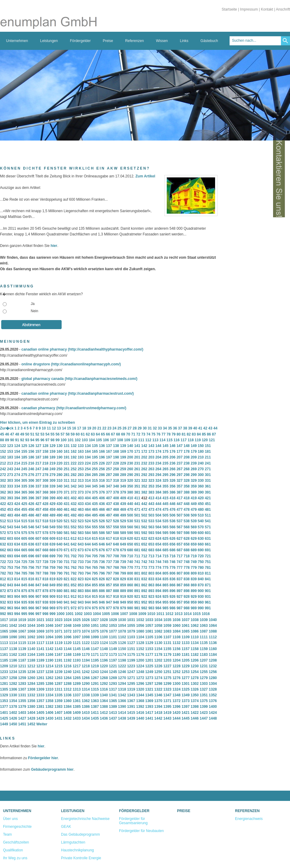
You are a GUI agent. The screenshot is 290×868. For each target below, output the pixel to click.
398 (45, 498)
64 (98, 434)
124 (17, 446)
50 (27, 434)
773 (151, 568)
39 (190, 428)
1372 (177, 701)
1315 (95, 689)
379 (123, 492)
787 (38, 573)
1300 (177, 684)
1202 (158, 660)
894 (158, 591)
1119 (58, 643)
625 (166, 539)
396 (31, 498)
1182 (195, 655)
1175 (131, 655)
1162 (13, 655)
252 (74, 469)
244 (17, 469)
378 (116, 492)
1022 (49, 620)
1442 (158, 718)
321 (137, 481)
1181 (186, 655)
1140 (31, 649)
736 (102, 562)
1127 (131, 643)
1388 (104, 707)
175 (166, 452)
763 (81, 568)
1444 (177, 718)
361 (208, 486)
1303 (204, 684)
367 (38, 492)
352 (144, 486)
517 (38, 521)
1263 (58, 678)
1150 (122, 649)
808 (187, 573)
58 (68, 434)
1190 (49, 660)
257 (109, 469)
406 (102, 498)
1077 (113, 631)
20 (94, 428)
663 (10, 550)
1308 (31, 689)
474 (158, 510)
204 (158, 457)
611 (66, 539)
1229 (186, 666)
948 (116, 602)
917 (109, 597)
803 (151, 573)
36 (175, 428)
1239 (58, 672)
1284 (31, 684)
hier (54, 246)
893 (151, 591)
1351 (204, 695)
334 (17, 486)
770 (130, 568)
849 (53, 585)
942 (74, 602)
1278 (195, 678)
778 (187, 568)
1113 (4, 643)
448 (187, 504)
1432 (68, 718)
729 (53, 562)
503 (151, 515)
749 (194, 562)
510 (201, 515)
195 (95, 457)
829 (123, 579)
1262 (49, 678)
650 (130, 544)
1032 (140, 620)
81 (184, 434)
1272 (140, 678)
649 (123, 544)
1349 (186, 695)
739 (123, 562)
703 (81, 556)
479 (194, 510)
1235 (22, 672)
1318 (122, 689)
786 (31, 573)
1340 (104, 695)
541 (208, 521)
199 (123, 457)
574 (17, 533)
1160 (213, 649)
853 (81, 585)
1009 (142, 614)
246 (31, 469)
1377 (4, 707)
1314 (86, 689)
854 (88, 585)
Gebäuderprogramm (48, 769)
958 (187, 602)
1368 (140, 701)
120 (205, 440)
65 (103, 434)
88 (2, 440)
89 (7, 440)
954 (158, 602)
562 (144, 527)
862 (144, 585)
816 (31, 579)
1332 (31, 695)
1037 (186, 620)
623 (151, 539)
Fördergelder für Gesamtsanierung (133, 821)
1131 (168, 643)
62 (88, 434)
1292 (104, 684)
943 (81, 602)
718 (187, 556)
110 (134, 440)
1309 (40, 689)
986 (172, 608)
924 (158, 597)
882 (74, 591)
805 (166, 573)
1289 (77, 684)
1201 (149, 660)
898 (187, 591)
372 (74, 492)
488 (45, 515)
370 (60, 492)
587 (109, 533)
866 (172, 585)
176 (172, 452)
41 (200, 428)
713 (151, 556)
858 (116, 585)
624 (158, 539)
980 (130, 608)
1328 (213, 689)
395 (24, 498)
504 (158, 515)
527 (109, 521)
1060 (177, 626)
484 (17, 515)
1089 (4, 637)
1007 (124, 614)
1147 (95, 649)
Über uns (10, 819)
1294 (122, 684)
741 (137, 562)
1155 (168, 649)
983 (151, 608)
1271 (131, 678)
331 (208, 481)
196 (102, 457)
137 (109, 446)
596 (172, 533)
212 (3, 463)
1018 (13, 620)
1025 (77, 620)
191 (66, 457)
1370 (158, 701)
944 (88, 602)
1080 (140, 631)
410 (130, 498)
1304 (213, 684)
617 (109, 539)
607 (38, 539)
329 (194, 481)
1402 (13, 713)
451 (208, 504)
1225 (149, 666)
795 (95, 573)
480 (201, 510)
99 (58, 440)
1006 (115, 614)
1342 (122, 695)
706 (102, 556)
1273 (149, 678)
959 (194, 602)
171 (137, 452)
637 (38, 544)
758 (45, 568)
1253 (186, 672)
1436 (104, 718)
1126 (122, 643)
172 (144, 452)
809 (194, 573)
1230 (195, 666)
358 (187, 486)
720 (201, 556)
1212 (31, 666)
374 (88, 492)
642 (74, 544)
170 (130, 452)
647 (109, 544)
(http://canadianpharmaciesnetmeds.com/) (101, 379)
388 (187, 492)
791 (66, 573)
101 (71, 440)
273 (10, 475)
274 (17, 475)
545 (24, 527)
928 (187, 597)
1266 (86, 678)
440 (130, 504)
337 (38, 486)
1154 (158, 649)
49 (22, 434)
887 (109, 591)
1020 (31, 620)
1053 (113, 626)
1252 (177, 672)
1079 (131, 631)
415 (166, 498)
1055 (131, 626)
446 (172, 504)
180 (201, 452)
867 (179, 585)
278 (45, 475)
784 (17, 573)
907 (38, 597)
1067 (22, 631)
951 (137, 602)
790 (60, 573)
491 (66, 515)
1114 (13, 643)
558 (116, 527)
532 (144, 521)
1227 (168, 666)
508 (187, 515)
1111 (204, 637)
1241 (77, 672)
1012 (170, 614)
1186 (13, 660)
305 (24, 481)
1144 (68, 649)
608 (45, 539)
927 (179, 597)
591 (137, 533)
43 (210, 428)
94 (32, 440)
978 (116, 608)
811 (208, 573)
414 (158, 498)
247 (38, 469)
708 (116, 556)
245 (24, 469)
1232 (213, 666)
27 (129, 428)
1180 (177, 655)
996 (31, 614)
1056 (140, 626)
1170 (86, 655)
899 (194, 591)
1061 (186, 626)
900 (201, 591)
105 (99, 440)
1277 (186, 678)
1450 (13, 724)
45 (2, 434)
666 (31, 550)
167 (109, 452)
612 (74, 539)
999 (53, 614)
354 (158, 486)
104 (92, 440)
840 (201, 579)
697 (38, 556)
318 (116, 481)
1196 (104, 660)
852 (74, 585)
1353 (4, 701)
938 (45, 602)
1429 (40, 718)
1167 (58, 655)
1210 (13, 666)
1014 (188, 614)
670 (60, 550)
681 (137, 550)
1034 (158, 620)
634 (17, 544)
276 (31, 475)
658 (187, 544)
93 (27, 440)
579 (53, 533)
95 (37, 440)
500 (130, 515)
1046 (49, 626)
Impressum (249, 9)
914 (88, 597)
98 (52, 440)
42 (205, 428)
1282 (13, 684)
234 (158, 463)
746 (172, 562)
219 (53, 463)
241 (208, 463)
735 (95, 562)
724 (17, 562)
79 (174, 434)
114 (163, 440)
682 (144, 550)
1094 (49, 637)
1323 (168, 689)
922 (144, 597)
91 (17, 440)
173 (151, 452)
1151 (131, 649)
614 (88, 539)
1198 (122, 660)
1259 (22, 678)
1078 (122, 631)
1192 (68, 660)
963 (10, 608)
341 (66, 486)
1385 (77, 707)
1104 (140, 637)
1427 (22, 718)
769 (123, 568)
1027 (95, 620)
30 (145, 428)
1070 (49, 631)
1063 (204, 626)
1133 (186, 643)
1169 (77, 655)
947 (109, 602)
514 (17, 521)
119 (198, 440)
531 (137, 521)
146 (172, 446)
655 (166, 544)
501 (137, 515)
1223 (131, 666)
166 (102, 452)
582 (74, 533)
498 (116, 515)
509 (194, 515)
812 (3, 579)
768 (116, 568)
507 (179, 515)
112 (148, 440)
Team (7, 834)
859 (123, 585)
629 (194, 539)
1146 (86, 649)
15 (69, 428)
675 (95, 550)
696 (31, 556)
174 (158, 452)
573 (10, 533)
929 (194, 597)
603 (10, 539)
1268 (104, 678)
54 (47, 434)
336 (31, 486)
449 (194, 504)
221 (66, 463)
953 (151, 602)
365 (24, 492)
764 (88, 568)
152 (3, 452)
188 (45, 457)
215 (24, 463)
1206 (195, 660)
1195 (95, 660)
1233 (4, 672)
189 (53, 457)
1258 (13, 678)
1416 (140, 713)
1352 (213, 695)
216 (31, 463)
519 (53, 521)
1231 (204, 666)
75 (153, 434)
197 (109, 457)
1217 (77, 666)
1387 (95, 707)
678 (116, 550)
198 (116, 457)
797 (109, 573)
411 (137, 498)
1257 (4, 678)
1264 (68, 678)
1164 (31, 655)
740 (130, 562)
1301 (186, 684)
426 (31, 504)
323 (151, 481)
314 (88, 481)
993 (10, 614)
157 (38, 452)
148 (187, 446)
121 (212, 440)
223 (81, 463)
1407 (58, 713)
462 (74, 510)
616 (102, 539)
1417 (149, 713)
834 (158, 579)
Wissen (162, 41)
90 (12, 440)
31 (150, 428)
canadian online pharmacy (44, 349)
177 (179, 452)
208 (187, 457)
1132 (177, 643)
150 (201, 446)
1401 (4, 713)
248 (45, 469)
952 (144, 602)
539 (194, 521)
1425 (4, 718)
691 (208, 550)
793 (81, 573)
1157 (186, 649)
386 (172, 492)
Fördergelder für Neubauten (141, 831)
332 (3, 486)
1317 (113, 689)
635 (24, 544)
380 (130, 492)
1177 (149, 655)
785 (24, 573)
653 (151, 544)
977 (109, 608)
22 (104, 428)
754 (17, 568)
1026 (86, 620)
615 (95, 539)
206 (172, 457)
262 (144, 469)
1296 (140, 684)
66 (108, 434)
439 (123, 504)
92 (22, 440)
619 (123, 539)
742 (144, 562)
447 (179, 504)
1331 (22, 695)
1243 (95, 672)
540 (201, 521)
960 (201, 602)
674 (88, 550)
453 (10, 510)
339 (53, 486)
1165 (40, 655)
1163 (22, 655)
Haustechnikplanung (77, 850)
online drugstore (36, 364)
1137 (4, 649)
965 (24, 608)
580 (60, 533)
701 (66, 556)
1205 (186, 660)
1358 (49, 701)
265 (166, 469)
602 (3, 539)
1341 (113, 695)
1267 (95, 678)
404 (88, 498)
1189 (40, 660)
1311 (58, 689)
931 (208, 597)
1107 (168, 637)
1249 (149, 672)
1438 (122, 718)
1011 (161, 614)
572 (3, 533)
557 (109, 527)
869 (194, 585)
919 (123, 597)
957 (179, 602)
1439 (131, 718)
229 (123, 463)
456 (31, 510)
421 (208, 498)
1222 (122, 666)
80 (179, 434)
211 (208, 457)
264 (158, 469)
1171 (95, 655)
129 (53, 446)
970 (60, 608)
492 (74, 515)
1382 (49, 707)
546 (31, 527)
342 (74, 486)
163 (81, 452)
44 (215, 428)
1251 (168, 672)
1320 (140, 689)
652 (144, 544)
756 (31, 568)
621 (137, 539)
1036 (177, 620)
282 (74, 475)
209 (194, 457)
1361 (77, 701)
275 (24, 475)
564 (158, 527)
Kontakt (267, 9)
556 (102, 527)
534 (158, 521)
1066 (13, 631)
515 (24, 521)
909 (53, 597)
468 (116, 510)
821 (66, 579)
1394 (158, 707)
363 (10, 492)
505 (166, 515)
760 (60, 568)
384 (158, 492)
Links (184, 41)
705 (95, 556)
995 (24, 614)
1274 (158, 678)
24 (114, 428)
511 (208, 515)
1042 (13, 626)
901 (208, 591)
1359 (58, 701)
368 (45, 492)
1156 (177, 649)
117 (184, 440)
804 (158, 573)
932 (3, 602)
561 (137, 527)
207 (179, 457)
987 (179, 608)
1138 (13, 649)
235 (166, 463)
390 (201, 492)
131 (66, 446)
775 (166, 568)
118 (191, 440)
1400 (213, 707)
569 (194, 527)
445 (166, 504)
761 (66, 568)
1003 (88, 614)
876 (31, 591)
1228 (177, 666)
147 (179, 446)
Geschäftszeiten (16, 842)
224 (88, 463)
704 (88, 556)
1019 (22, 620)
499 (123, 515)
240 (201, 463)
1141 (40, 649)
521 (66, 521)
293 (151, 475)
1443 (168, 718)
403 (81, 498)
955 (166, 602)
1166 (49, 655)
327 (179, 481)
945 (95, 602)
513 (10, 521)
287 (109, 475)
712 (144, 556)
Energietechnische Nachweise (85, 819)
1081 (149, 631)
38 (185, 428)
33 (160, 428)
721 (208, 556)
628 (187, 539)
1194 (86, 660)
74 (148, 434)
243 (10, 469)
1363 (95, 701)
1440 (140, 718)
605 (24, 539)
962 (3, 608)
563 (151, 527)
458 (45, 510)
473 (151, 510)
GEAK (66, 827)
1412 (104, 713)
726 (31, 562)
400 (60, 498)
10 (44, 428)
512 (3, 521)
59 (73, 434)
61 (83, 434)
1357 (40, 701)
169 (123, 452)
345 (95, 486)
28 (135, 428)
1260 (31, 678)
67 (113, 434)
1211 (22, 666)
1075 (95, 631)
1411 (95, 713)
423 (10, 504)
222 (74, 463)
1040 (213, 620)
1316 (104, 689)
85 (204, 434)
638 (45, 544)
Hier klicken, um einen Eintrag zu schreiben (37, 423)
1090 (13, 637)
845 (24, 585)
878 (45, 591)
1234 (13, 672)
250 (60, 469)
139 (123, 446)
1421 (186, 713)
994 (17, 614)
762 (74, 568)
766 (102, 568)
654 (158, 544)
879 (53, 591)
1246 (122, 672)
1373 (186, 701)
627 (179, 539)
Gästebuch (209, 41)
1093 (40, 637)
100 (63, 440)
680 (130, 550)
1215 (58, 666)
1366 (122, 701)
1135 (204, 643)
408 (116, 498)
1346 (158, 695)
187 (38, 457)
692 (3, 556)
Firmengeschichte (17, 827)
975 (95, 608)
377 (109, 492)
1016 (206, 614)
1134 (195, 643)
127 (38, 446)
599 (194, 533)
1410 (86, 713)
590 (130, 533)
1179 (168, 655)
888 (116, 591)
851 (66, 585)
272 (3, 475)
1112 (213, 637)
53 (42, 434)
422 (3, 504)
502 (144, 515)
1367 (131, 701)
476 (172, 510)
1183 (204, 655)
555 (95, 527)
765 (95, 568)
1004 (97, 614)
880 (60, 591)
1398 (195, 707)
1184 (213, 655)
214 (17, 463)
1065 (4, 631)
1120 (68, 643)
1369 (149, 701)
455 (24, 510)
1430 (49, 718)
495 (95, 515)
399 (53, 498)
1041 (4, 626)
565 (166, 527)
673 (81, 550)
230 (130, 463)
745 (166, 562)
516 (31, 521)
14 (64, 428)
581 (66, 533)
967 (38, 608)
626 (172, 539)
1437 (113, 718)
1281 (4, 684)
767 (109, 568)
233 (151, 463)
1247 (131, 672)
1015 (197, 614)
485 (24, 515)
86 (209, 434)
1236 (31, 672)
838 (187, 579)
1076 (104, 631)
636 (31, 544)
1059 (168, 626)
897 (179, 591)
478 (187, 510)
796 (102, 573)
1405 (40, 713)
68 (118, 434)
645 (95, 544)
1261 (40, 678)
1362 (86, 701)
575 (24, 533)
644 (88, 544)
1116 (31, 643)
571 (208, 527)
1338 (86, 695)
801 (137, 573)
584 (88, 533)
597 (179, 533)
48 (17, 434)
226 (102, 463)
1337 (77, 695)
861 (137, 585)
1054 (122, 626)
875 (24, 591)
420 (201, 498)
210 (201, 457)
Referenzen (134, 41)
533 (151, 521)
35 (170, 428)
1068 (31, 631)
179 (194, 452)
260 (130, 469)
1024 (68, 620)
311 (66, 481)
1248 (140, 672)
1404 (31, 713)
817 (38, 579)
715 (166, 556)
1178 (158, 655)
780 (201, 568)
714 (158, 556)
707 (109, 556)
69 (123, 434)
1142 (49, 649)
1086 (195, 631)
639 (53, 544)
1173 (113, 655)
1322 (158, 689)
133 (81, 446)
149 (194, 446)
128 (45, 446)
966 (31, 608)
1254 (195, 672)
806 (172, 573)
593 (151, 533)
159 (53, 452)
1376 (213, 701)
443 (151, 504)
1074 (86, 631)
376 (102, 492)
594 (158, 533)
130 (60, 446)
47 (12, 434)
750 (201, 562)
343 (81, 486)
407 (109, 498)
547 (38, 527)
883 (81, 591)
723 (10, 562)
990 (201, 608)
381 (137, 492)
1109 (186, 637)
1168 (68, 655)
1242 (86, 672)
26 (125, 428)
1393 (149, 707)
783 (10, 573)
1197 (113, 660)
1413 (113, 713)
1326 (195, 689)
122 (3, 446)
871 (208, 585)
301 (208, 475)
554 (88, 527)
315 (95, 481)
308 (45, 481)
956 (172, 602)
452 (3, 510)
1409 (77, 713)
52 (37, 434)
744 (158, 562)
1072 (68, 631)
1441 (149, 718)
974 (88, 608)
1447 (204, 718)
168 (116, 452)
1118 (49, 643)
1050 (86, 626)
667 (38, 550)
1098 (86, 637)
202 (144, 457)
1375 (204, 701)
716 (172, 556)
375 (95, 492)
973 (81, 608)
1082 (158, 631)
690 (201, 550)
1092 (31, 637)
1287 (58, 684)
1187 (22, 660)
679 (123, 550)
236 (172, 463)
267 (179, 469)
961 (208, 602)
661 (208, 544)
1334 (49, 695)
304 (17, 481)
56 (58, 434)
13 (59, 428)
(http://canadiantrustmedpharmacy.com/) (91, 408)
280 (60, 475)
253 (81, 469)
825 (95, 579)
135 (95, 446)
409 (123, 498)
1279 (204, 678)
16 (74, 428)
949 (123, 602)
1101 (113, 637)
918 (116, 597)
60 (78, 434)
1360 (68, 701)
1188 (31, 660)
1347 (168, 695)
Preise (108, 41)
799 (123, 573)
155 (24, 452)
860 (130, 585)
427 (38, 504)
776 (172, 568)
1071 (58, 631)
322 (144, 481)
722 (3, 562)
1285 (40, 684)
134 (88, 446)
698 (45, 556)
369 (53, 492)
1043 (22, 626)
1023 (58, 620)
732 (74, 562)
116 (176, 440)
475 (166, 510)
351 (137, 486)
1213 (40, 666)
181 (208, 452)
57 (62, 434)
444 (158, 504)
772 (144, 568)
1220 (104, 666)
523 (81, 521)
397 (38, 498)
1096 (68, 637)
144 (158, 446)
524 (88, 521)
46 (7, 434)
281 (66, 475)
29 (140, 428)
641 (66, 544)
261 (137, 469)
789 (53, 573)
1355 (22, 701)
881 (66, 591)
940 (60, 602)
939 (53, 602)
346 (102, 486)
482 (3, 515)
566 (172, 527)
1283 (22, 684)
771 (137, 568)
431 (66, 504)
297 (179, 475)
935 (24, 602)
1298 (158, 684)
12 (54, 428)
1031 (131, 620)
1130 (158, 643)
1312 (68, 689)
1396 (177, 707)
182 (3, 457)
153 (10, 452)
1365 (113, 701)
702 (74, 556)
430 (60, 504)
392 (3, 498)
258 (116, 469)
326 (172, 481)
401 (66, 498)
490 (60, 515)
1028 (104, 620)
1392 (140, 707)
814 (17, 579)
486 (31, 515)
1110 (195, 637)
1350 (195, 695)
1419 (168, 713)
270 (201, 469)
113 (155, 440)
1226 (158, 666)
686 (172, 550)
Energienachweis (249, 819)
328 (187, 481)
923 (151, 597)
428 (45, 504)
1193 (77, 660)
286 (102, 475)
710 (130, 556)
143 (151, 446)
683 (151, 550)
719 (194, 556)
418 (187, 498)
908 (45, 597)
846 (31, 585)
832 (144, 579)
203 (151, 457)
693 (10, 556)
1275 (168, 678)
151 (208, 446)
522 (74, 521)
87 (214, 434)
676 (102, 550)
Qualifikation (13, 850)
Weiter (42, 724)
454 (17, 510)
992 (3, 614)
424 (17, 504)
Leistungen (49, 41)
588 (116, 533)
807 (179, 573)
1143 (58, 649)
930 (201, 597)
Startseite (229, 9)
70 (128, 434)
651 (137, 544)
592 (144, 533)
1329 (4, 695)
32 (155, 428)
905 (24, 597)
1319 (131, 689)
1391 (131, 707)
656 (172, 544)
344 (88, 486)
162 (74, 452)
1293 (113, 684)
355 (166, 486)
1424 (213, 713)
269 (194, 469)
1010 (151, 614)
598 (187, 533)
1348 (177, 695)
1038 (195, 620)
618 (116, 539)
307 (38, 481)
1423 (204, 713)
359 (194, 486)
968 (45, 608)
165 (95, 452)
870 (201, 585)
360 (201, 486)
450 (201, 504)
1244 (104, 672)
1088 (213, 631)
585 (95, 533)
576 (31, 533)
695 (24, 556)
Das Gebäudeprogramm (81, 834)
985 (166, 608)
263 (151, 469)
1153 (149, 649)
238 (187, 463)
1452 (31, 724)
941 (66, 602)
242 (3, 469)
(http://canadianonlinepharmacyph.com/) (86, 364)
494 (88, 515)
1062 (195, 626)
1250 (158, 672)
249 (53, 469)
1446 (195, 718)
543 (10, 527)
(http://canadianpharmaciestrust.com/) (101, 394)
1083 (168, 631)
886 (102, 591)
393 (10, 498)
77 (164, 434)
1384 (68, 707)
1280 (213, 678)
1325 (186, 689)
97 (47, 440)
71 (133, 434)
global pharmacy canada (43, 379)
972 (74, 608)
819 (53, 579)
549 (53, 527)
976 (102, 608)
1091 (22, 637)
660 (201, 544)
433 (81, 504)
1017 (4, 620)
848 (45, 585)
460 (60, 510)
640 (60, 544)
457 (38, 510)
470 (130, 510)
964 (17, 608)
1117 (40, 643)
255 (95, 469)
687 (179, 550)
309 (53, 481)
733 (81, 562)
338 (45, 486)
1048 (68, 626)
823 (81, 579)
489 (53, 515)
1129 (149, 643)
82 (189, 434)
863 (151, 585)
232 (144, 463)
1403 (22, 713)
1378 (13, 707)
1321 (149, 689)
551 (66, 527)
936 (31, 602)
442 (144, 504)
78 (168, 434)
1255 (204, 672)
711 (137, 556)
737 (109, 562)
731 (66, 562)
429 (53, 504)
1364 (104, 701)
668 (45, 550)
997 (38, 614)
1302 (195, 684)
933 (10, 602)
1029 (113, 620)
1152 (140, 649)
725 (24, 562)
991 (208, 608)
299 (194, 475)
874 (17, 591)
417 (179, 498)
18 (84, 428)
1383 (58, 707)
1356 (31, 701)
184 (17, 457)
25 (119, 428)
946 (102, 602)
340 (60, 486)
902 (3, 597)
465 (95, 510)
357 (179, 486)
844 (17, 585)
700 (60, 556)
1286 (49, 684)
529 (123, 521)
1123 (95, 643)
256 (102, 469)
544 (17, 527)
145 (166, 446)
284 (88, 475)
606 (31, 539)
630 (201, 539)
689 (194, 550)
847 (38, 585)
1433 (77, 718)
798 (116, 573)
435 (95, 504)
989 (194, 608)
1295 (131, 684)
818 (45, 579)
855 (95, 585)
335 (24, 486)
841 (208, 579)
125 (24, 446)
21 (99, 428)
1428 (31, 718)
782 (3, 573)
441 (137, 504)
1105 (149, 637)
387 (179, 492)
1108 (177, 637)
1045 (40, 626)
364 (17, 492)
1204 (177, 660)
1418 (158, 713)
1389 (113, 707)
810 (201, 573)
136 (102, 446)
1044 (31, 626)
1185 (4, 660)
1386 (86, 707)
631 (208, 539)
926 (172, 597)
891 (137, 591)
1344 (140, 695)
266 (172, 469)
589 (123, 533)
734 (88, 562)
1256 (213, 672)
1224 (140, 666)
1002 (79, 614)
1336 (68, 695)
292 (144, 475)
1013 (179, 614)
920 (130, 597)
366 (31, 492)
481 (208, 510)
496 (102, 515)
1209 (4, 666)
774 (158, 568)
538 (187, 521)
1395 (168, 707)
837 (179, 579)
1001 (70, 614)
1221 (113, 666)
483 (10, 515)
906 (31, 597)
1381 (40, 707)
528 (116, 521)
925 (166, 597)
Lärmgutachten (73, 842)
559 (123, 527)
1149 (113, 649)
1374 (195, 701)
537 (179, 521)
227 (109, 463)
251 (66, 469)
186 (31, 457)
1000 (61, 614)
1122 (86, 643)
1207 (204, 660)
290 (130, 475)
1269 (113, 678)
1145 (77, 649)
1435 (95, 718)
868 (187, 585)
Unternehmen (17, 41)
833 (151, 579)
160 (60, 452)
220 (60, 463)
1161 (4, 655)
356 (172, 486)
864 (158, 585)
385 (166, 492)
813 (10, 579)
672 (74, 550)
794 (88, 573)
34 (165, 428)
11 (49, 428)
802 (144, 573)
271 (208, 469)
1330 (13, 695)
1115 (22, 643)
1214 (49, 666)
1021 (40, 620)
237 (179, 463)
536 (172, 521)
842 (3, 585)
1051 (95, 626)
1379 (22, 707)
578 (45, 533)
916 (102, 597)
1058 (158, 626)
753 (10, 568)
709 (123, 556)
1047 (58, 626)
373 (81, 492)
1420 (177, 713)
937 (38, 602)
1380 (31, 707)
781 (208, 568)
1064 (213, 626)
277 (38, 475)
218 (45, 463)
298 (187, 475)
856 (102, 585)
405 (95, 498)
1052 (104, 626)
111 (141, 440)
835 (166, 579)
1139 (22, 649)
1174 (122, 655)
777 (179, 568)
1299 (168, 684)
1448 (213, 718)
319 (123, 481)
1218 (86, 666)
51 (32, 434)
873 (10, 591)
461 (66, 510)
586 (102, 533)
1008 (133, 614)
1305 (4, 689)
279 (53, 475)
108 (120, 440)
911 (66, 597)
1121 (77, 643)
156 (31, 452)
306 (31, 481)
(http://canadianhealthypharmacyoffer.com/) (106, 349)
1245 (113, 672)
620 (130, 539)
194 (88, 457)
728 (45, 562)
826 (102, 579)
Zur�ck (7, 428)
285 (95, 475)
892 (144, 591)
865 (166, 585)
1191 (58, 660)
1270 (122, 678)
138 (116, 446)
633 (10, 544)
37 (180, 428)
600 (201, 533)
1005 (106, 614)
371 (66, 492)
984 (158, 608)
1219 (95, 666)
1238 (49, 672)
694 (17, 556)
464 (88, 510)
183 (10, 457)
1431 (58, 718)
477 (179, 510)
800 (130, 573)
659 (194, 544)
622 (144, 539)
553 (81, 527)
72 (138, 434)
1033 (149, 620)
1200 (140, 660)
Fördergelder (80, 41)
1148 (104, 649)
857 (109, 585)
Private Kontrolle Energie (81, 858)
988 (187, 608)
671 (66, 550)
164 (88, 452)
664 (17, 550)
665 (24, 550)
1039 (204, 620)
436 (102, 504)
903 (10, 597)
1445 (186, 718)
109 (127, 440)
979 (123, 608)
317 (109, 481)
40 (195, 428)
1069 (40, 631)
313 (81, 481)
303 (10, 481)
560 (130, 527)
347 (109, 486)
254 (88, 469)
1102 (122, 637)
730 (60, 562)
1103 (131, 637)
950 (130, 602)
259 (123, 469)
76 (158, 434)
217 (38, 463)
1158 (195, 649)
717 (179, 556)
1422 (195, 713)
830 (130, 579)
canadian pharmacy (38, 408)
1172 (104, 655)
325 (166, 481)
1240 (68, 672)
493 (81, 515)
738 (116, 562)
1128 (140, 643)
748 (187, 562)
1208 (213, 660)
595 (166, 533)
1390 (122, 707)
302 (3, 481)
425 (24, 504)
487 (38, 515)
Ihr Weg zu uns (15, 858)
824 (88, 579)
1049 (77, 626)
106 (106, 440)
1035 (168, 620)
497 (109, 515)
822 (74, 579)
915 (95, 597)
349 (123, 486)
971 (66, 608)
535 (166, 521)
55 (52, 434)
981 (137, 608)
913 (81, 597)
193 (81, 457)
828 (116, 579)
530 (130, 521)
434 (88, 504)
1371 (168, 701)
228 (116, 463)
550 (60, 527)
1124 (104, 643)
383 (151, 492)
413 (151, 498)
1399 (204, 707)
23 (109, 428)
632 (3, 544)
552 (74, 527)
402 (74, 498)
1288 (68, 684)
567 (179, 527)
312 (74, 481)
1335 (58, 695)
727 (38, 562)
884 (88, 591)
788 (45, 573)
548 (45, 527)
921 (137, 597)
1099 (95, 637)
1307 (22, 689)
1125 (113, 643)
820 (60, 579)
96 (42, 440)
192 (74, 457)
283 (81, 475)
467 (109, 510)
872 (3, 591)
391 (208, 492)
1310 (49, 689)
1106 (158, 637)
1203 (168, 660)
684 (158, 550)
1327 (204, 689)
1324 (177, 689)
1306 (13, 689)
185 (24, 457)
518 (45, 521)
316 (102, 481)
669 (53, 550)
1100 (104, 637)
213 (10, 463)
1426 (13, 718)
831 (137, 579)
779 (194, 568)
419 (194, 498)
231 (137, 463)
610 (60, 539)
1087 (204, 631)
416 (172, 498)
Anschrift (283, 9)
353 (151, 486)
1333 (40, 695)
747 (179, 562)
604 (17, 539)
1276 (177, 678)
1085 (186, 631)
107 (113, 440)
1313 (77, 689)
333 (10, 486)
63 (93, 434)
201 (137, 457)
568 (187, 527)
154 (17, 452)
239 (194, 463)
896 (172, 591)
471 (137, 510)
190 (60, 457)
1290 (86, 684)
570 (201, 527)
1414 (122, 713)
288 (116, 475)
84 (199, 434)
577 (38, 533)
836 (172, 579)
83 (194, 434)
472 (144, 510)
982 (144, 608)
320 (130, 481)
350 (130, 486)
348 (116, 486)
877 (38, 591)
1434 (86, 718)
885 (95, 591)
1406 (49, 713)
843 (10, 585)
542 (3, 527)
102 (78, 440)
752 (3, 568)
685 (166, 550)
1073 (77, 631)
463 (81, 510)
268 (187, 469)
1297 (149, 684)
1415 (131, 713)
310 (60, 481)
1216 (68, 666)
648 (116, 544)
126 (31, 446)
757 (38, 568)
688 (187, 550)
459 (53, 510)
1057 (149, 626)
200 (130, 457)
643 (81, 544)
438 (116, 504)
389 (194, 492)
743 (151, 562)
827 (109, 579)
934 (17, 602)
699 (53, 556)
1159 (204, 649)
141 (137, 446)
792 (74, 573)
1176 (140, 655)
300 (201, 475)
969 (53, 608)
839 (194, 579)
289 (123, 475)
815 (24, 579)
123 (10, 446)
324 (158, 481)
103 (85, 440)
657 (179, 544)
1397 (186, 707)
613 (81, 539)
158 (45, 452)
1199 (131, 660)
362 (3, 492)
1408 (68, 713)
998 (45, 614)
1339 (95, 695)
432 (74, 504)
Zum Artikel (145, 176)
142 (144, 446)
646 (102, 544)
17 (79, 428)
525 (95, 521)
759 (53, 568)
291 (137, 475)
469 (123, 510)
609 (53, 539)
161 (66, 452)
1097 (77, 637)
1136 (213, 643)
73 (143, 434)
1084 (177, 631)
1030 (122, 620)
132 (74, 446)
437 (109, 504)
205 (166, 457)
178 (187, 452)
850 (60, 585)
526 (102, 521)
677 (109, 550)
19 (89, 428)
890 (130, 591)
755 (24, 568)
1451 (22, 724)
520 (60, 521)
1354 (13, 701)
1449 (4, 724)
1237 (40, 672)
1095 (58, 637)
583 (81, 533)
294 (158, 475)
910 (60, 597)
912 (74, 597)
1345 (149, 695)
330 (201, 481)
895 (166, 591)
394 (17, 498)
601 (208, 533)
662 (3, 550)
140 (130, 446)
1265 (77, 678)
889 (123, 591)
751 (208, 562)
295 (166, 475)
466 (102, 510)
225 (95, 463)
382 (144, 492)
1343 (131, 695)
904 (17, 597)
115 (169, 440)
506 (172, 515)
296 (172, 475)
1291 (95, 684)
